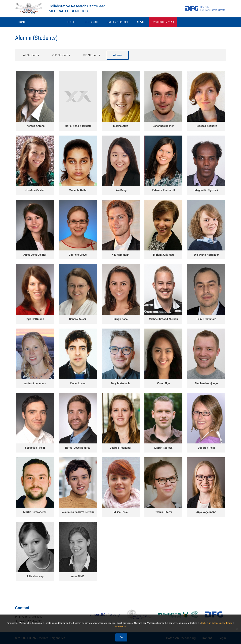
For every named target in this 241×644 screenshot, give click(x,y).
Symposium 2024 (163, 24)
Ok (121, 637)
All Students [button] (31, 57)
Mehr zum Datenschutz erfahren (217, 623)
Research (93, 24)
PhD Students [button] (61, 57)
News (142, 24)
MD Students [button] (91, 57)
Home (22, 24)
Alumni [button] (118, 57)
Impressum (120, 626)
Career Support (119, 24)
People (73, 24)
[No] (237, 629)
